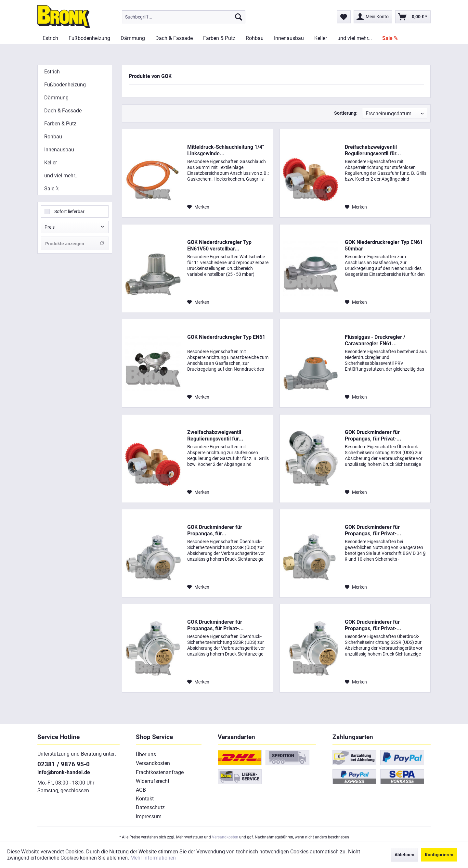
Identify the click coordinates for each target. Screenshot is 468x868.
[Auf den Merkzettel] (198, 207)
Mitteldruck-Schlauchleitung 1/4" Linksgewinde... (226, 150)
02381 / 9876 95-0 (64, 764)
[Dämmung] (133, 38)
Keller (51, 163)
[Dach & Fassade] (174, 38)
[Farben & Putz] (219, 38)
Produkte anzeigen (75, 243)
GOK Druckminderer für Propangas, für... (215, 530)
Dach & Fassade (63, 111)
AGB (141, 790)
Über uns (146, 754)
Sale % (52, 189)
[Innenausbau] (289, 38)
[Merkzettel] (344, 17)
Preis (50, 227)
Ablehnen (404, 855)
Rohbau (53, 137)
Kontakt (145, 799)
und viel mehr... (61, 176)
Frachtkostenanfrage (160, 772)
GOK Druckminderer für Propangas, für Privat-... (373, 435)
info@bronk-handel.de (64, 772)
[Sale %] (390, 38)
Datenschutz (150, 807)
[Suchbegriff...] (184, 17)
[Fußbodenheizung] (89, 38)
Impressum (149, 817)
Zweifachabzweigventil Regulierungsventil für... (215, 435)
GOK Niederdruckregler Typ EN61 (226, 337)
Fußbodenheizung (65, 85)
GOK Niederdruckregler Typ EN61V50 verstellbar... (219, 245)
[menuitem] (184, 17)
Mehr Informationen (153, 858)
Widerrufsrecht (153, 781)
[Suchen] (239, 17)
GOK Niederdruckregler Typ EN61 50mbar (384, 245)
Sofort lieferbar (69, 211)
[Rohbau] (255, 38)
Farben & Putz (60, 124)
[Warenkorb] (413, 17)
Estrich (52, 72)
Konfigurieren (439, 855)
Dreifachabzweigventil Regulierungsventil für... (373, 150)
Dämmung (56, 98)
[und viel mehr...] (355, 38)
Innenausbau (59, 150)
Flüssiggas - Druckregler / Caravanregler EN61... (375, 340)
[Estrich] (50, 38)
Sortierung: (346, 113)
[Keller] (321, 38)
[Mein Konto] (373, 17)
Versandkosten (153, 763)
